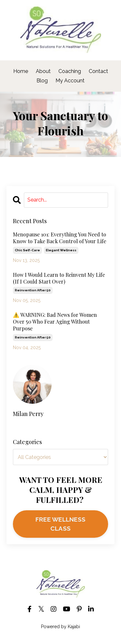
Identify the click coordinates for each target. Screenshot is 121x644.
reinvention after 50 (33, 290)
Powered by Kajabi (60, 627)
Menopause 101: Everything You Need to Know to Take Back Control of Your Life (60, 238)
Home (21, 71)
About (43, 71)
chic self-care (27, 250)
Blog (42, 81)
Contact (98, 71)
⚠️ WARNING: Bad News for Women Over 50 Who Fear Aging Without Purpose (55, 322)
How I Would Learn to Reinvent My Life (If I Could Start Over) (59, 278)
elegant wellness (61, 250)
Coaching (70, 71)
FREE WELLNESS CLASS (60, 524)
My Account (70, 81)
